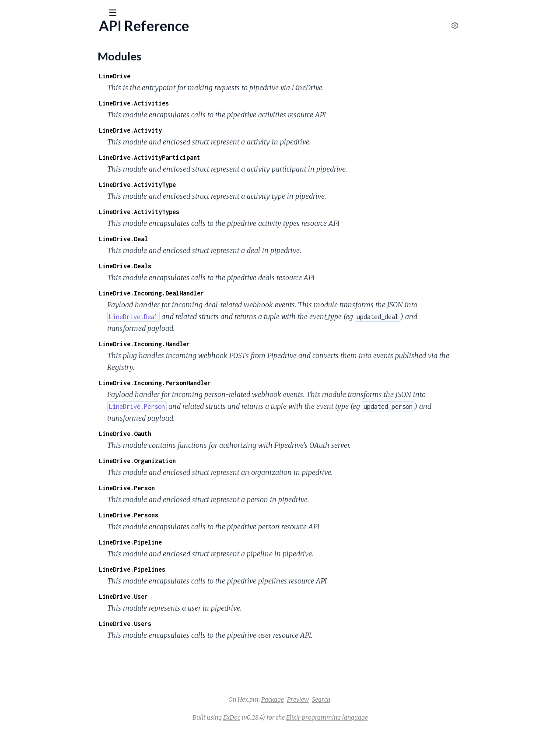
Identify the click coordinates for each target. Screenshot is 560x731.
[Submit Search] (13, 13)
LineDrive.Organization (203, 461)
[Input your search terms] (66, 13)
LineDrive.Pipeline (196, 542)
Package (338, 699)
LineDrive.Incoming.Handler (210, 344)
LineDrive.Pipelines (198, 569)
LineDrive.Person (192, 488)
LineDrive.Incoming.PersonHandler (220, 383)
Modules (53, 61)
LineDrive (180, 76)
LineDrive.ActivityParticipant (215, 157)
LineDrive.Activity (196, 130)
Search (387, 699)
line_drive (29, 35)
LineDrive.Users (191, 624)
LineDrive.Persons (194, 515)
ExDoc (297, 717)
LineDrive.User (189, 596)
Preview (364, 699)
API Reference (29, 88)
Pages (19, 61)
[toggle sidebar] (119, 14)
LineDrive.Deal (189, 239)
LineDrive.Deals (191, 266)
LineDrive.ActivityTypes (205, 212)
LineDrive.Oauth (191, 434)
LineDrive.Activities (199, 103)
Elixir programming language (393, 717)
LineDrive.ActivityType (203, 185)
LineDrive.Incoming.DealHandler (217, 293)
